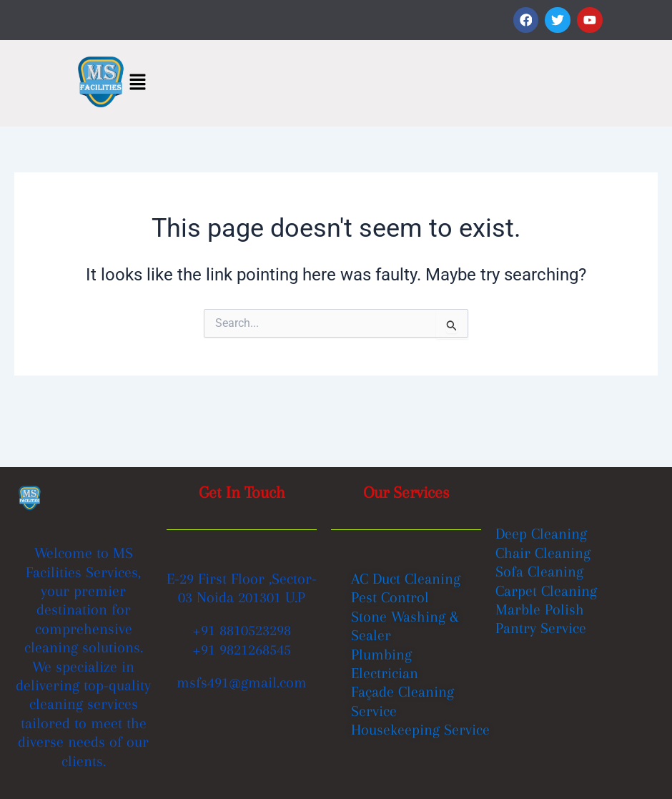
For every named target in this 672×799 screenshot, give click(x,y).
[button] (137, 83)
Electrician (385, 673)
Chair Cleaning (543, 553)
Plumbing (381, 654)
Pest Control (390, 597)
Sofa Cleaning (539, 572)
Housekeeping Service (420, 730)
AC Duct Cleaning (406, 579)
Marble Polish (540, 609)
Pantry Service (541, 629)
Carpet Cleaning (546, 591)
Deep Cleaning (541, 534)
